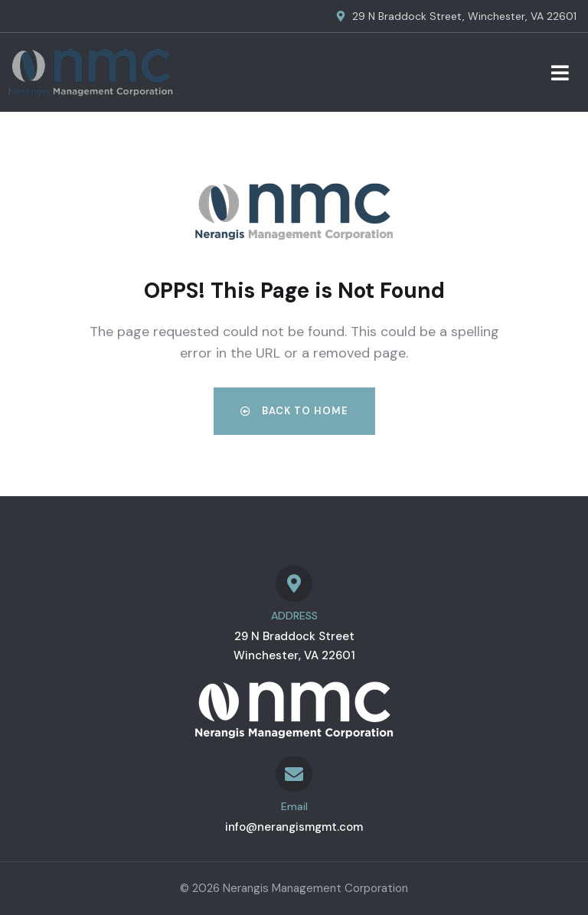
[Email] (294, 774)
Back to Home (294, 411)
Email (294, 806)
